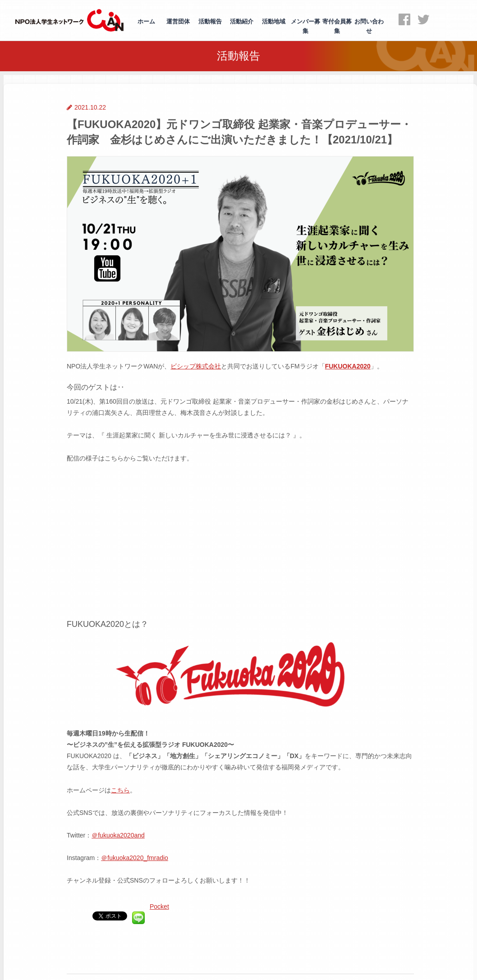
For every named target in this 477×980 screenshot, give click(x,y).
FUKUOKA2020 (348, 366)
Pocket (159, 906)
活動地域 (274, 21)
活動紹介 (242, 21)
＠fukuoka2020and (118, 835)
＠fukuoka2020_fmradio (135, 858)
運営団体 (178, 21)
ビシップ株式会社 (196, 366)
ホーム (146, 21)
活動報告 (210, 21)
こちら (120, 790)
